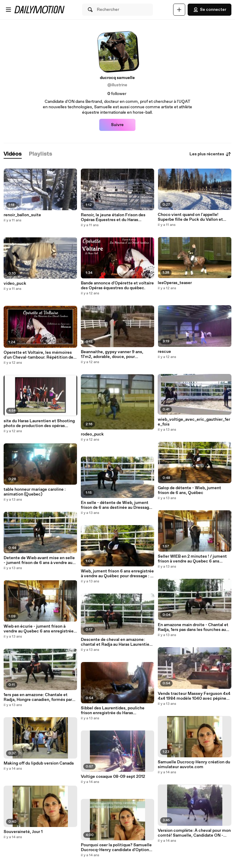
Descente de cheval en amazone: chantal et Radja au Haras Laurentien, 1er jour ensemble (117, 642)
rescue (164, 352)
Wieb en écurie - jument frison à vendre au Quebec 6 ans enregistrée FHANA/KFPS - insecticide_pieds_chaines (39, 629)
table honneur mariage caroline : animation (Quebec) (35, 492)
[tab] (13, 154)
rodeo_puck (92, 434)
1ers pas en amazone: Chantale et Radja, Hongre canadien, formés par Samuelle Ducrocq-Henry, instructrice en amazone (38, 697)
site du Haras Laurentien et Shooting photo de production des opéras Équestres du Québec (39, 423)
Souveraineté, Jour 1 (23, 832)
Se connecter (210, 10)
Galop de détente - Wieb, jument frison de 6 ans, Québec (189, 490)
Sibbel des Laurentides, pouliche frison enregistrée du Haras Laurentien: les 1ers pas (113, 711)
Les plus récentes (210, 154)
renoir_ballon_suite (22, 215)
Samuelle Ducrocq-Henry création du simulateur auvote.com (194, 765)
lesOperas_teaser (175, 283)
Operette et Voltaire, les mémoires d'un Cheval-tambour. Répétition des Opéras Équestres (40, 355)
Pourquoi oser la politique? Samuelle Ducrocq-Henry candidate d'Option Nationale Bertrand (116, 847)
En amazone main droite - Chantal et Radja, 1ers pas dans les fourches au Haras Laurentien (193, 627)
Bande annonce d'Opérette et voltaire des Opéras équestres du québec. (117, 286)
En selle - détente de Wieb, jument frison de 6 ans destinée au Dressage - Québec (118, 505)
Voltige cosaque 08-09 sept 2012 (113, 777)
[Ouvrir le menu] (8, 10)
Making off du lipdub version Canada (39, 763)
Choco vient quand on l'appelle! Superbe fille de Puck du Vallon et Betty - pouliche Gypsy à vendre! (190, 217)
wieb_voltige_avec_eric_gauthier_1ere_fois (194, 422)
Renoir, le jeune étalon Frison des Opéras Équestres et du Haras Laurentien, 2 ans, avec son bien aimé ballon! (117, 217)
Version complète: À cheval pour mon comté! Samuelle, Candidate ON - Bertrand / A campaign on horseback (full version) (194, 833)
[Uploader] (179, 10)
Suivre (117, 125)
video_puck (15, 284)
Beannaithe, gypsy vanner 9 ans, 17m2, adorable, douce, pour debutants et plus (112, 354)
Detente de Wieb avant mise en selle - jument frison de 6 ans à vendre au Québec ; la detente (39, 560)
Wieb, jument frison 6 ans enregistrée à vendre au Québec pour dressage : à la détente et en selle (117, 574)
